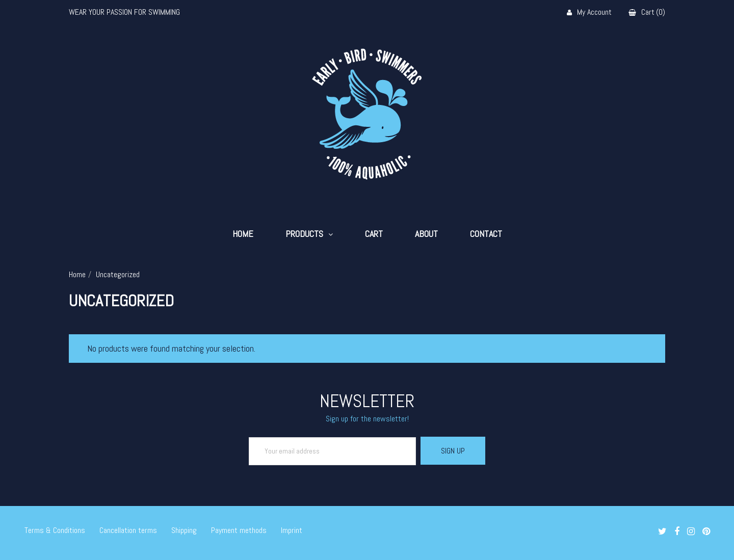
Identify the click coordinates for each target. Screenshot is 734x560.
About (426, 234)
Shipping (184, 530)
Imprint (292, 530)
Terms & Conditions (55, 530)
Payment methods (239, 530)
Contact (486, 234)
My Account (589, 12)
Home (243, 234)
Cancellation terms (128, 530)
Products (304, 234)
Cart (374, 234)
